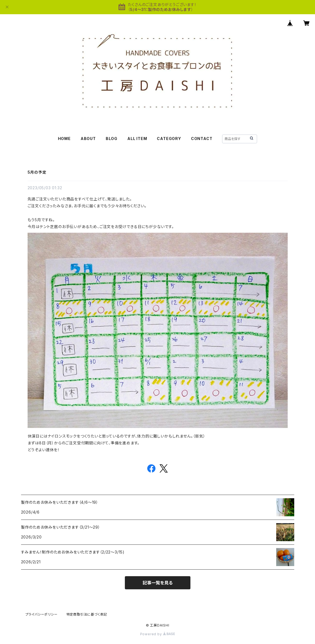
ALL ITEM (137, 139)
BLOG (112, 139)
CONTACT (202, 139)
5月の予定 (37, 172)
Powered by (158, 634)
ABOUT (88, 139)
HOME (64, 139)
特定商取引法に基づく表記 (87, 614)
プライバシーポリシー (42, 614)
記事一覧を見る (158, 583)
